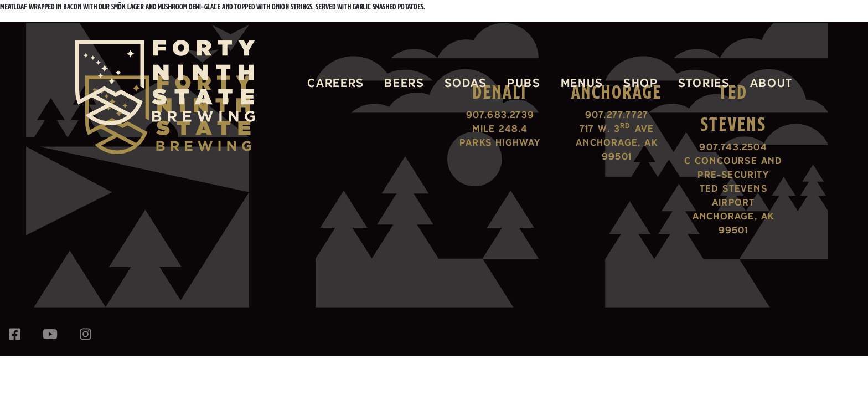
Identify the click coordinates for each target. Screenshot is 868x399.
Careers (336, 83)
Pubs (524, 83)
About (771, 83)
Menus (582, 83)
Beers (404, 83)
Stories (704, 83)
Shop (641, 83)
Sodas (466, 83)
